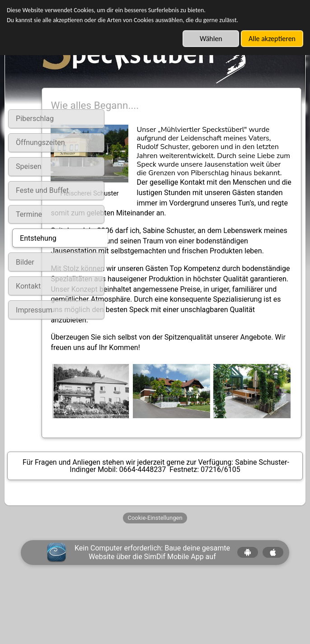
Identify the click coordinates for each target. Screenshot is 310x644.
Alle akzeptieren (272, 39)
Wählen (211, 39)
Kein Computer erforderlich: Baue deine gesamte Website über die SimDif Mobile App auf (152, 609)
